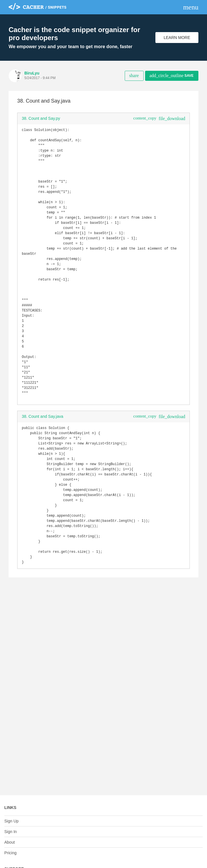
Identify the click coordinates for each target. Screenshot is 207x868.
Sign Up (11, 821)
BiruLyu (32, 73)
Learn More (177, 38)
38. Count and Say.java (43, 447)
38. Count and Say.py (41, 118)
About (10, 842)
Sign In (11, 832)
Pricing (10, 853)
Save (171, 76)
